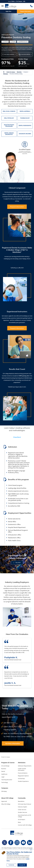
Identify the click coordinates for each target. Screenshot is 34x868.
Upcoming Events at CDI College (24, 816)
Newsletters (21, 801)
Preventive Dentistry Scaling (16, 74)
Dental (3, 771)
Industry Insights (22, 807)
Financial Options (23, 773)
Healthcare (4, 774)
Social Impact (22, 820)
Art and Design (5, 766)
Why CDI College (6, 804)
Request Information (26, 11)
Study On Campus (11, 72)
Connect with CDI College (25, 825)
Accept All (22, 865)
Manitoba (19, 72)
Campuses (26, 72)
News (19, 822)
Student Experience (23, 781)
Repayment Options (23, 776)
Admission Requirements (25, 766)
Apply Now (8, 11)
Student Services (22, 812)
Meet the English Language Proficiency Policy (17, 472)
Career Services (22, 810)
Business (4, 769)
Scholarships (21, 779)
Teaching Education (7, 780)
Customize (11, 865)
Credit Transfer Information (22, 770)
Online (13, 1)
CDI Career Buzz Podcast (25, 804)
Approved (4, 801)
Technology (5, 782)
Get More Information (13, 743)
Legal (3, 777)
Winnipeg (6, 74)
